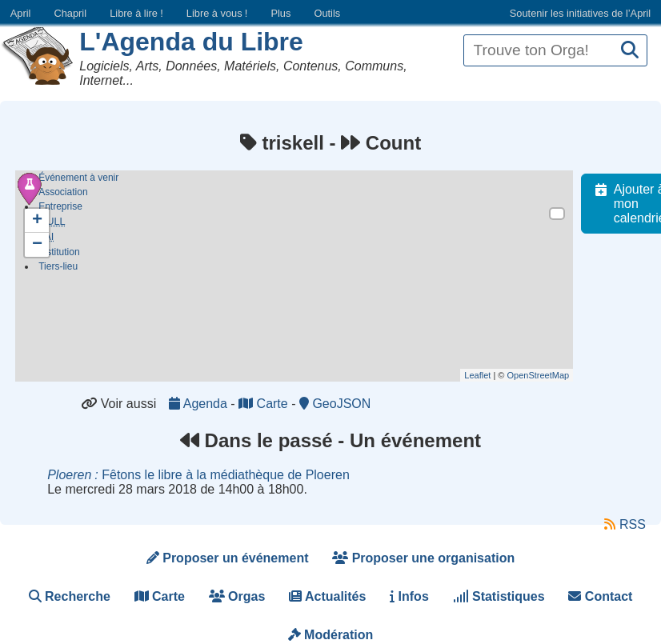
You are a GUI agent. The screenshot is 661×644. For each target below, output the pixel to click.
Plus (280, 13)
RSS (625, 524)
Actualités (327, 596)
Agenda (200, 404)
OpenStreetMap (547, 375)
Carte (265, 404)
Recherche (70, 596)
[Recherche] (630, 51)
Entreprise (60, 206)
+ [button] (37, 221)
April (21, 13)
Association (63, 192)
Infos (409, 596)
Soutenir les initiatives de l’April (580, 13)
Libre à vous (217, 13)
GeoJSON (335, 404)
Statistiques (499, 596)
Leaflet (486, 375)
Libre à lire (136, 13)
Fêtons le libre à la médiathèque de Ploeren (198, 475)
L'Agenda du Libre (191, 42)
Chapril (71, 13)
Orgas (237, 596)
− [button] (37, 245)
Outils (327, 13)
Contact (600, 596)
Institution (59, 254)
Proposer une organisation (423, 558)
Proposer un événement (228, 558)
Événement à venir (78, 178)
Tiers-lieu (58, 269)
